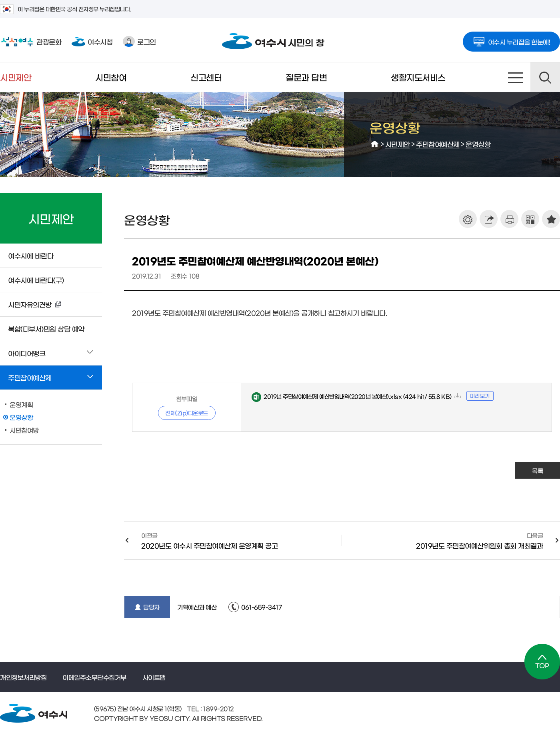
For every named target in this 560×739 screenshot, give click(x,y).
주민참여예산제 (438, 144)
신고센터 (206, 77)
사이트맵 (516, 77)
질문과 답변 (306, 77)
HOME (375, 144)
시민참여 (111, 77)
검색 (545, 77)
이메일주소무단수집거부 (94, 677)
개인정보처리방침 (23, 677)
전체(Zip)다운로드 (187, 413)
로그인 (139, 41)
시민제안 (16, 77)
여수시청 (92, 41)
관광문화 (31, 42)
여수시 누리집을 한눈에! (512, 39)
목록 (537, 470)
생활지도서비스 (418, 77)
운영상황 (478, 144)
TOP (542, 662)
